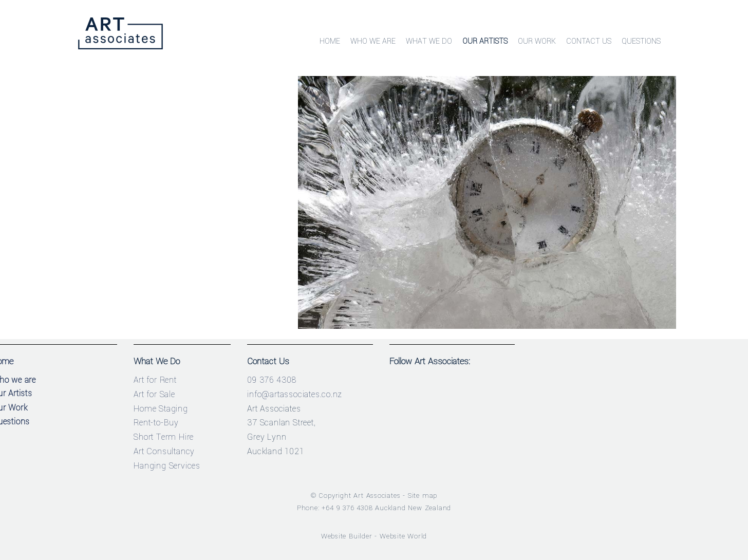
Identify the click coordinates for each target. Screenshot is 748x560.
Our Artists (485, 41)
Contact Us (589, 41)
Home (330, 41)
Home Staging (161, 409)
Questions (641, 41)
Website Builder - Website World (374, 536)
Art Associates (377, 496)
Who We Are (373, 41)
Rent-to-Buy (156, 423)
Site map (423, 496)
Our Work (537, 41)
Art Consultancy (164, 451)
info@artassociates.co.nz (295, 394)
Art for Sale (154, 394)
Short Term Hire (164, 437)
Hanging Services (167, 466)
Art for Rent (155, 380)
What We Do (429, 41)
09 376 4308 (272, 380)
